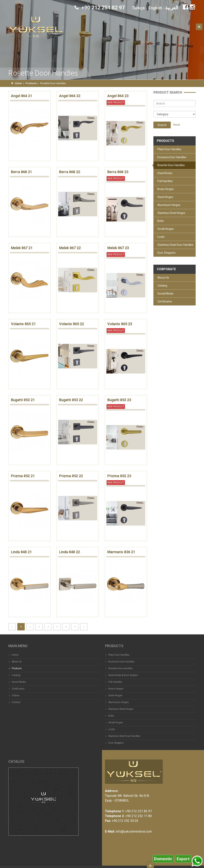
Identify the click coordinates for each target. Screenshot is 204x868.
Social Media (165, 294)
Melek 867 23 (118, 248)
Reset (177, 125)
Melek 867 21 (22, 248)
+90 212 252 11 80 (139, 816)
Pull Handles (165, 181)
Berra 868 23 (118, 172)
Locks (161, 237)
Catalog (162, 286)
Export (183, 859)
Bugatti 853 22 (71, 400)
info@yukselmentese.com (134, 831)
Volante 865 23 (120, 324)
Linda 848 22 (70, 552)
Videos (16, 695)
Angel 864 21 (22, 96)
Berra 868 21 (21, 172)
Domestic (163, 859)
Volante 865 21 (23, 324)
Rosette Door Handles (171, 165)
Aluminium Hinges (169, 205)
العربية (172, 8)
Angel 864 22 (70, 96)
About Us (163, 278)
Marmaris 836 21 (121, 552)
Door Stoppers (166, 253)
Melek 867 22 (70, 248)
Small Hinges (166, 229)
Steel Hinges (165, 197)
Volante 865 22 (72, 324)
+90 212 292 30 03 (125, 821)
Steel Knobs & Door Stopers (123, 675)
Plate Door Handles (169, 149)
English (155, 8)
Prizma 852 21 (23, 476)
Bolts (161, 221)
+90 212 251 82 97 (100, 8)
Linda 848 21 (21, 552)
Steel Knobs (165, 173)
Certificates (165, 301)
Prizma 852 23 (119, 476)
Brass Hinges (166, 189)
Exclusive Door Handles (172, 157)
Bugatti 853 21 (23, 400)
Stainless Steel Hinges (171, 213)
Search (162, 125)
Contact (16, 702)
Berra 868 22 (70, 172)
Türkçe (138, 8)
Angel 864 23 (118, 96)
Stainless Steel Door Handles (175, 245)
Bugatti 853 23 (119, 400)
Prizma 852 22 (71, 476)
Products (31, 83)
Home (18, 83)
